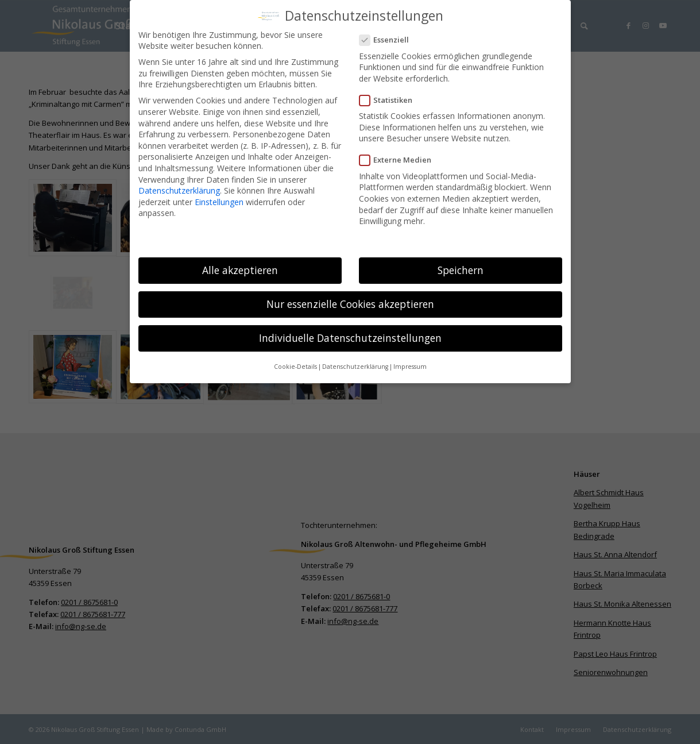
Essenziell (389, 36)
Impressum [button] (410, 363)
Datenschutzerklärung (179, 186)
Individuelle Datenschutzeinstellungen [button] (350, 334)
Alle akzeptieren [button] (240, 266)
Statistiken (391, 96)
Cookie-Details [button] (295, 363)
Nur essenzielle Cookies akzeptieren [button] (350, 300)
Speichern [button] (461, 266)
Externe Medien (400, 157)
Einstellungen (219, 198)
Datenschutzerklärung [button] (355, 363)
